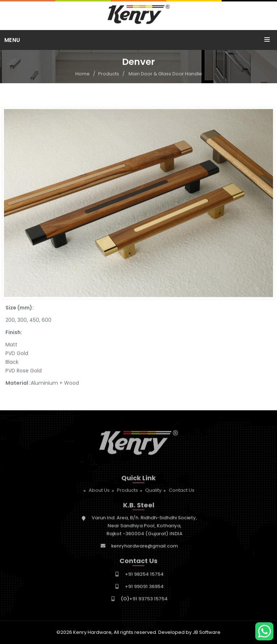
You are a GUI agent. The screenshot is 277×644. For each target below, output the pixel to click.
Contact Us (182, 492)
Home (83, 74)
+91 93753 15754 (144, 600)
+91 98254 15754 (144, 575)
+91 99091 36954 (144, 588)
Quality (153, 492)
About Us (99, 492)
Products (109, 74)
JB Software (207, 632)
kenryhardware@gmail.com (144, 547)
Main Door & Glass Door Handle (165, 74)
